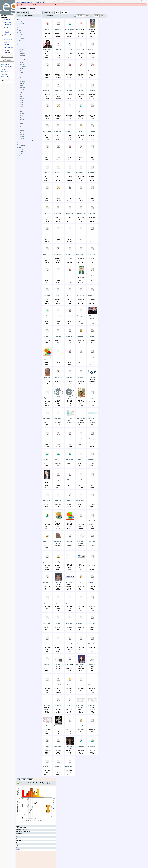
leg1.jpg (58, 398)
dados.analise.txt (81, 193)
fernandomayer (24, 80)
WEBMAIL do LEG (7, 20)
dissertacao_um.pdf (71, 255)
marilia (21, 104)
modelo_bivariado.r (82, 480)
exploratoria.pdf (70, 316)
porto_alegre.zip (58, 562)
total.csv (69, 726)
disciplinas (21, 35)
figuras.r (47, 336)
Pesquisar (64, 12)
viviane (22, 133)
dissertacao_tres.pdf (60, 255)
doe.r (58, 275)
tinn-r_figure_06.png (48, 726)
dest (20, 31)
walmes (22, 134)
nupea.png (69, 521)
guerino (22, 85)
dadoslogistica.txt (93, 213)
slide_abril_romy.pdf (82, 644)
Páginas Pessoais (8, 23)
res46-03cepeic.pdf (82, 623)
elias (21, 78)
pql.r (92, 562)
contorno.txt (47, 193)
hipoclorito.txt (81, 357)
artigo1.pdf (92, 91)
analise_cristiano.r (82, 50)
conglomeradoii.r (93, 173)
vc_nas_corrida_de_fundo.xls (96, 746)
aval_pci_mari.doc (82, 111)
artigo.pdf (69, 91)
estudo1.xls (47, 316)
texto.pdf (69, 705)
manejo (22, 100)
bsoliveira (21, 23)
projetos (21, 144)
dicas (20, 33)
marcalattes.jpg (92, 418)
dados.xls (47, 213)
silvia (21, 125)
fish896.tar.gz (81, 336)
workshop (22, 138)
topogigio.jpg (58, 726)
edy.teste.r (47, 296)
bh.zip (81, 132)
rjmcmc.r (58, 644)
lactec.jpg (92, 377)
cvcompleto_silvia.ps (71, 193)
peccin (21, 116)
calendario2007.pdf (82, 152)
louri (21, 97)
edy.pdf (92, 275)
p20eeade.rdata (92, 521)
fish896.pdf (69, 336)
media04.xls (47, 459)
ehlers (21, 76)
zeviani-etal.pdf (69, 767)
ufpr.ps (47, 746)
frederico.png (47, 357)
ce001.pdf (47, 173)
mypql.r (92, 500)
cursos (20, 29)
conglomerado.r (81, 173)
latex (20, 44)
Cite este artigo (6, 78)
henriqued (22, 89)
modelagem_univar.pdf (60, 480)
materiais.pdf (58, 439)
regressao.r (58, 603)
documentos (22, 37)
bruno (21, 63)
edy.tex (58, 296)
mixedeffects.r (92, 459)
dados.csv (92, 193)
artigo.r (81, 91)
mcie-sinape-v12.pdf (93, 439)
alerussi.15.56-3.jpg (48, 50)
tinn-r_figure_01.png (82, 705)
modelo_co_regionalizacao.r (96, 480)
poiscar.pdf (92, 541)
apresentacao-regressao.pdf (84, 70)
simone (22, 127)
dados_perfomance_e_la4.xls (62, 213)
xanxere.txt (58, 767)
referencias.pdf (92, 582)
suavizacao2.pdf (81, 685)
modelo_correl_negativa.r (50, 500)
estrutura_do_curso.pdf (94, 296)
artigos (20, 21)
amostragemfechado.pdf (61, 50)
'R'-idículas (7, 43)
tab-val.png (47, 705)
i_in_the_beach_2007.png (50, 377)
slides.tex (47, 664)
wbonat (22, 136)
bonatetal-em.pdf (59, 152)
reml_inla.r (69, 623)
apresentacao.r (47, 91)
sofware (21, 153)
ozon (21, 112)
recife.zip (81, 582)
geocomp (22, 82)
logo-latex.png (81, 418)
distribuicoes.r (92, 255)
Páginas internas (8, 24)
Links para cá (5, 65)
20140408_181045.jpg (94, 29)
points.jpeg (81, 541)
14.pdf (47, 29)
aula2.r (69, 111)
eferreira (22, 74)
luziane (22, 99)
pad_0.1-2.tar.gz (47, 541)
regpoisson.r (47, 603)
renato (21, 121)
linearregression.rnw (94, 398)
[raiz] (19, 20)
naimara (22, 110)
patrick (20, 48)
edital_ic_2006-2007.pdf (72, 275)
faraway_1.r (81, 316)
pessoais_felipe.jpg (59, 541)
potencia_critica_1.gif (71, 562)
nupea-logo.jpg (58, 521)
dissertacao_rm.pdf (48, 255)
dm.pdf (47, 275)
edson (21, 72)
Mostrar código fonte (28, 3)
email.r (69, 296)
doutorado (21, 38)
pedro (21, 118)
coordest (21, 27)
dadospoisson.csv (48, 234)
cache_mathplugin (23, 25)
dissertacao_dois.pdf (94, 234)
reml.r (58, 623)
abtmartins (23, 51)
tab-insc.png (92, 685)
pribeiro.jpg (58, 582)
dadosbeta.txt (69, 213)
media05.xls (58, 459)
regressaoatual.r (70, 603)
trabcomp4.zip (81, 726)
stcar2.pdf (58, 685)
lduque (22, 95)
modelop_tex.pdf (70, 500)
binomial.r (92, 132)
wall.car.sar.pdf (47, 767)
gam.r (58, 357)
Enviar (57, 12)
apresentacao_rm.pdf (60, 91)
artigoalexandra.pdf (48, 111)
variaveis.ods (81, 746)
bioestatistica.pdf (47, 152)
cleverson (22, 65)
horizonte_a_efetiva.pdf (94, 357)
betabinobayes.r (58, 132)
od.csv (81, 521)
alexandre (22, 55)
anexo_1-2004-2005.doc (94, 50)
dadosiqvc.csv (81, 213)
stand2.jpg (92, 664)
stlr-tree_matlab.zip (71, 685)
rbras (20, 148)
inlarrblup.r (69, 377)
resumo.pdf (92, 623)
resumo (18, 850)
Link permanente (6, 76)
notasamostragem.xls (49, 521)
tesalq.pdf (58, 705)
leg (19, 46)
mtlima (21, 108)
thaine (21, 129)
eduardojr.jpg (81, 275)
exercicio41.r (58, 316)
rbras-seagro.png (70, 582)
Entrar (144, 1)
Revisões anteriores (40, 3)
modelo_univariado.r (60, 500)
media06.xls (69, 459)
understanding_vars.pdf (61, 746)
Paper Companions (8, 48)
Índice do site (5, 71)
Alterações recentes (7, 66)
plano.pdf (69, 541)
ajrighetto (22, 53)
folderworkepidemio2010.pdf (96, 336)
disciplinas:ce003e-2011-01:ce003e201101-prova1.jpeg (34, 783)
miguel (21, 106)
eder (21, 70)
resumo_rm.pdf (47, 644)
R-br (5, 49)
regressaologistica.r (82, 603)
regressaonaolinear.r (94, 603)
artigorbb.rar (58, 111)
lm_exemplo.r (58, 418)
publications (22, 146)
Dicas (5, 38)
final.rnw (58, 336)
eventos (21, 40)
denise (21, 68)
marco (21, 102)
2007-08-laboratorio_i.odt (72, 29)
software (21, 151)
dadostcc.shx (81, 234)
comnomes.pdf (69, 173)
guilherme (22, 87)
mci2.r (81, 439)
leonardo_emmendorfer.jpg (84, 398)
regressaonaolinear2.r (49, 623)
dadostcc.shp (69, 234)
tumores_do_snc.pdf (94, 726)
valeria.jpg (69, 746)
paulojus (22, 114)
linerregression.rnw (48, 418)
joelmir (21, 93)
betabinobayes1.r (70, 132)
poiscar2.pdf (47, 562)
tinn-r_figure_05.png (93, 705)
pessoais (21, 50)
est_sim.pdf (81, 296)
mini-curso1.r (81, 459)
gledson (22, 84)
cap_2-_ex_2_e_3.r (93, 152)
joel (21, 91)
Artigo (18, 3)
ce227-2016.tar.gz (59, 173)
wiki (20, 155)
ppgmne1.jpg (81, 562)
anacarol (22, 57)
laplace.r (47, 398)
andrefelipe (23, 59)
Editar (24, 780)
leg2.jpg (69, 398)
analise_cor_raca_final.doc (73, 50)
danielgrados (23, 67)
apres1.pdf (69, 70)
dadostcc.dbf (58, 234)
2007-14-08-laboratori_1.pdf (84, 29)
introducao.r (81, 377)
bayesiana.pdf (47, 132)
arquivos (22, 61)
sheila (21, 123)
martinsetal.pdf (47, 439)
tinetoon (22, 131)
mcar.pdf (69, 439)
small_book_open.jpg (60, 664)
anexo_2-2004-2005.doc (49, 70)
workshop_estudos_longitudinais (28, 140)
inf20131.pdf (58, 377)
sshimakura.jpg (81, 664)
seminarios (21, 150)
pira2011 (21, 142)
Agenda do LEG (8, 34)
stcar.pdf (47, 685)
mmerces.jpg (47, 480)
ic (19, 42)
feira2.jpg (92, 316)
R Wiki (5, 52)
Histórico (30, 780)
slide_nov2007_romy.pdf (95, 644)
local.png (69, 418)
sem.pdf (69, 644)
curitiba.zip (58, 193)
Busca (2, 56)
